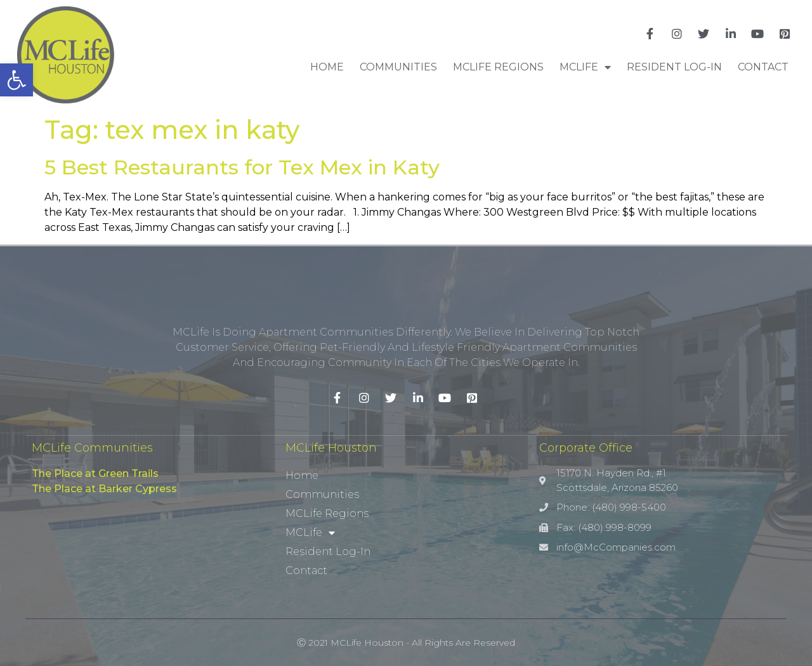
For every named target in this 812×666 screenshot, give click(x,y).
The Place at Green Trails (95, 473)
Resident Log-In (674, 67)
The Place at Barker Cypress (104, 489)
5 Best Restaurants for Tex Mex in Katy (242, 167)
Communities (398, 67)
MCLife (585, 67)
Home (327, 67)
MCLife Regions (498, 67)
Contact (763, 67)
